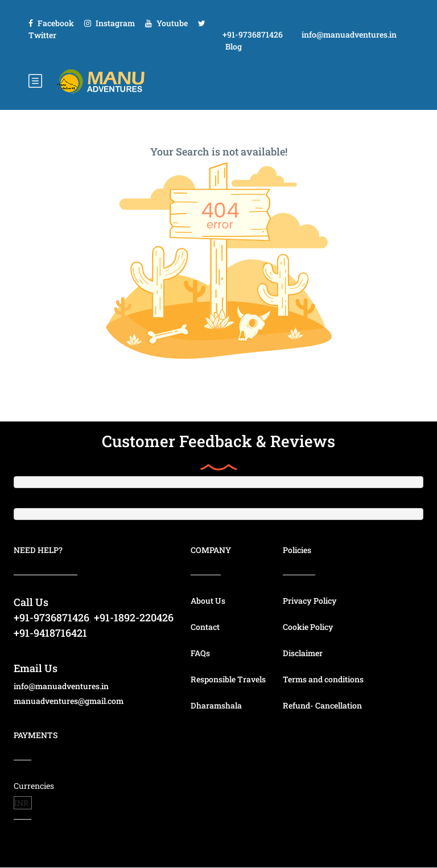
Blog (234, 46)
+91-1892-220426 (134, 617)
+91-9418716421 (50, 633)
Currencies (34, 786)
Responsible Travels (228, 679)
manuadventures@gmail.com (69, 701)
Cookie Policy (308, 627)
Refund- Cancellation (322, 705)
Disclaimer (303, 653)
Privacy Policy (310, 601)
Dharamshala (216, 705)
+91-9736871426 (253, 34)
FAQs (200, 653)
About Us (208, 601)
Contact (205, 627)
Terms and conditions (323, 679)
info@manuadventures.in (349, 34)
